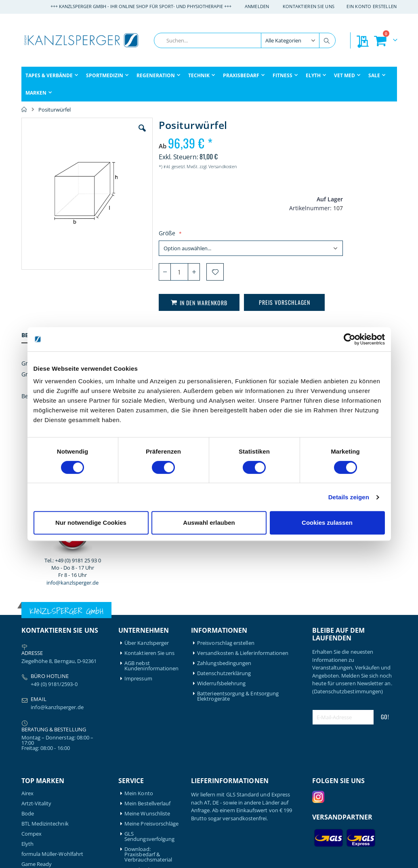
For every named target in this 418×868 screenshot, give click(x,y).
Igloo (27, 741)
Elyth (27, 683)
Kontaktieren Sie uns (309, 6)
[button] (126, 134)
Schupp (30, 792)
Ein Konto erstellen (372, 6)
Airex (27, 633)
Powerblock (36, 782)
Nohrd (29, 772)
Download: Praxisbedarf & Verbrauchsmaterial (148, 694)
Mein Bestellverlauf (147, 643)
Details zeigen (349, 497)
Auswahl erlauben (209, 523)
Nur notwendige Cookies (91, 523)
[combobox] (245, 40)
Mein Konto (139, 633)
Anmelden (257, 6)
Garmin (30, 713)
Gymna (30, 723)
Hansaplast (35, 731)
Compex (32, 673)
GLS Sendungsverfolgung (149, 676)
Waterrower (36, 822)
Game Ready (37, 703)
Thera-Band (36, 802)
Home (24, 110)
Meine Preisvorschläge (151, 663)
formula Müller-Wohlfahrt (53, 693)
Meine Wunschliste (147, 653)
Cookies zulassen (327, 523)
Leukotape (35, 751)
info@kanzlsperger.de (354, 263)
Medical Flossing (41, 761)
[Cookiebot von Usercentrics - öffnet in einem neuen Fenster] (350, 339)
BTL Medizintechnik (45, 663)
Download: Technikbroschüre (146, 712)
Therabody (35, 812)
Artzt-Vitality (37, 643)
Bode (28, 653)
